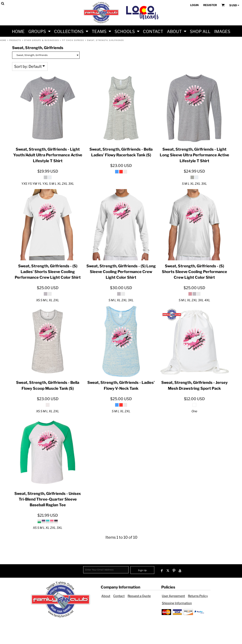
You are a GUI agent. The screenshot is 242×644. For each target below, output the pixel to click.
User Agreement (173, 596)
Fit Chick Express (73, 40)
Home (3, 40)
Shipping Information (177, 603)
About (106, 596)
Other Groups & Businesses (42, 40)
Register (210, 5)
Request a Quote (139, 596)
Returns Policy (198, 596)
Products (15, 40)
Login (194, 5)
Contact (119, 596)
